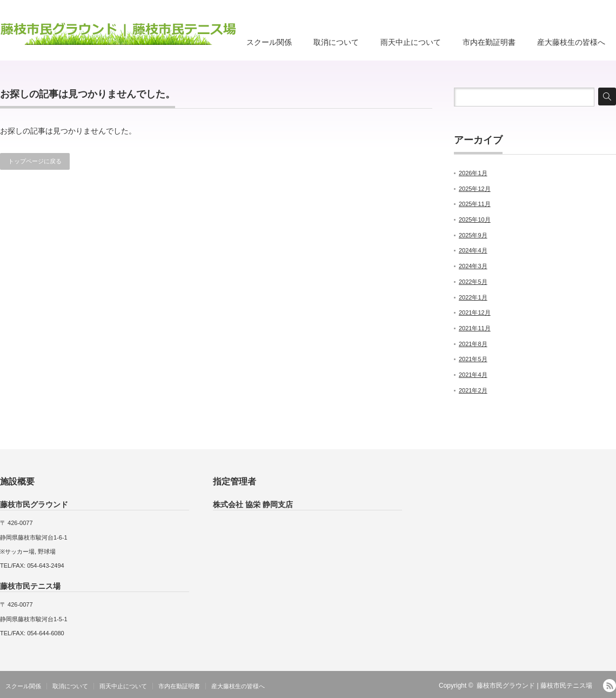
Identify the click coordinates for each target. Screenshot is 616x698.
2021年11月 (475, 328)
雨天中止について (411, 42)
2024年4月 (473, 250)
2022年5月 (473, 282)
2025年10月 (475, 220)
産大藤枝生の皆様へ (571, 42)
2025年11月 (475, 204)
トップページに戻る (35, 161)
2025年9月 (473, 235)
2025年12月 (475, 189)
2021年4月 (473, 375)
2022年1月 (473, 297)
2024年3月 (473, 266)
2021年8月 (473, 344)
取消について (336, 42)
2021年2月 (473, 390)
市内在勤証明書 (489, 42)
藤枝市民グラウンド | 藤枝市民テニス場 (534, 686)
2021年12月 (475, 313)
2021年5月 (473, 359)
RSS (610, 686)
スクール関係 (269, 42)
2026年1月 (473, 173)
